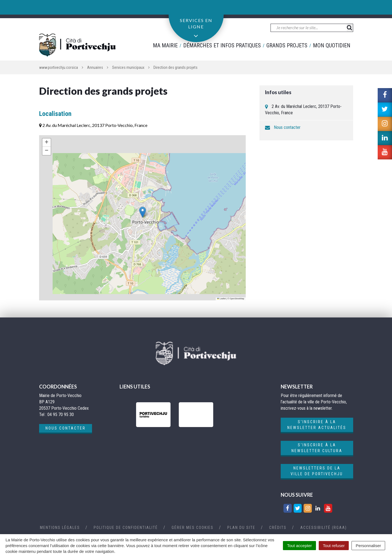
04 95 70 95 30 (62, 9)
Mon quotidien (332, 45)
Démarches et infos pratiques (222, 45)
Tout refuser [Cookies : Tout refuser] (334, 546)
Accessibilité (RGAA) (324, 528)
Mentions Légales (60, 528)
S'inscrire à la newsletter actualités (317, 425)
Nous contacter (287, 127)
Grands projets (287, 45)
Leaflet (221, 299)
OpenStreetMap (237, 299)
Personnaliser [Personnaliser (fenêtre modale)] (368, 546)
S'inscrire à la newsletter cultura (317, 448)
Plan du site (241, 528)
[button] (143, 212)
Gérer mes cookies (193, 528)
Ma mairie (165, 45)
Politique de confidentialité (126, 528)
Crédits (278, 528)
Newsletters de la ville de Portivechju (317, 471)
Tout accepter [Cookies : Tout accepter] (299, 546)
